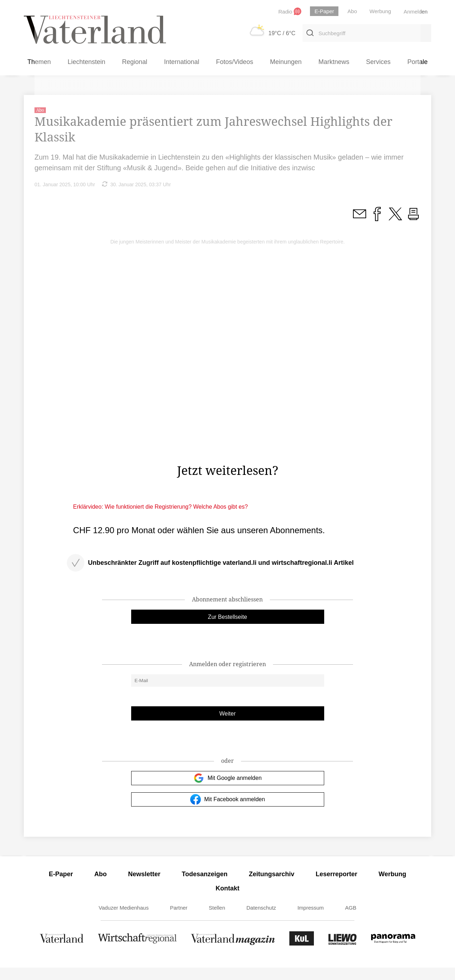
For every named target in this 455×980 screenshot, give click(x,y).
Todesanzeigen (205, 887)
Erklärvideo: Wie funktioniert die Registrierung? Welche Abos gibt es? (161, 519)
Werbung (392, 887)
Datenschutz (261, 920)
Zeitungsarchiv (272, 887)
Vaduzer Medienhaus (124, 920)
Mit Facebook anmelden (228, 812)
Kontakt (228, 901)
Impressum (311, 920)
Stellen (217, 920)
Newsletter (144, 887)
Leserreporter (336, 887)
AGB (351, 920)
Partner (179, 920)
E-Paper (61, 887)
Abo (100, 887)
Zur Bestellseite (227, 629)
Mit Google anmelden (227, 791)
